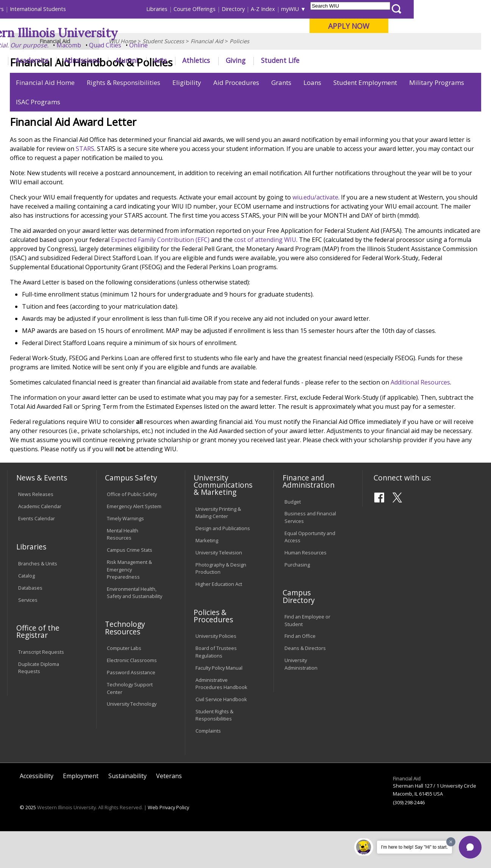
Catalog (27, 612)
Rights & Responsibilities (124, 119)
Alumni (204, 60)
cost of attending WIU (265, 276)
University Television (219, 589)
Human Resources (306, 589)
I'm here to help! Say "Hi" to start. (414, 847)
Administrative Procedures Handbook (221, 720)
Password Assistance (131, 709)
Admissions (159, 60)
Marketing (207, 577)
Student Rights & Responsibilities (214, 751)
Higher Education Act (219, 621)
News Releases (36, 531)
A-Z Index (340, 9)
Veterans (169, 812)
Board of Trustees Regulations (216, 688)
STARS (85, 185)
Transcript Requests (41, 689)
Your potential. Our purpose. (85, 45)
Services (28, 636)
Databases (30, 624)
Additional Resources (420, 419)
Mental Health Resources (123, 571)
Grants (281, 119)
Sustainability (127, 812)
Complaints (208, 768)
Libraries (234, 9)
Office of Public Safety (132, 531)
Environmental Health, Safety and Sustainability (134, 629)
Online (216, 45)
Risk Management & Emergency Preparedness (129, 606)
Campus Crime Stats (130, 587)
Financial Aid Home (45, 119)
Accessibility (37, 812)
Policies (239, 78)
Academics (109, 60)
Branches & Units (38, 600)
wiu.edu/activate (315, 234)
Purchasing (297, 601)
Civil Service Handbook (221, 736)
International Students (115, 9)
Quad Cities (182, 45)
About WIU (60, 60)
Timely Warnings (125, 555)
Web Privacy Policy (168, 844)
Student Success (163, 78)
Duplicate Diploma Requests (39, 704)
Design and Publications (223, 565)
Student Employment (365, 119)
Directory (310, 9)
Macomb (146, 45)
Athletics (273, 60)
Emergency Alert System (134, 543)
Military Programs (437, 119)
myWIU (367, 9)
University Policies (216, 673)
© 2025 (28, 844)
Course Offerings (272, 9)
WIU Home (122, 78)
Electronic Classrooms (132, 697)
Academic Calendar (40, 543)
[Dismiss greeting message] (451, 842)
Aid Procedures (236, 119)
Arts (237, 60)
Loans (312, 119)
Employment (81, 812)
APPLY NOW (426, 26)
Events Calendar (37, 555)
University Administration (301, 701)
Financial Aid (207, 78)
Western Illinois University (119, 33)
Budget (293, 538)
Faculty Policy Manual (219, 704)
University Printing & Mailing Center (218, 549)
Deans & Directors (305, 685)
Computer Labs (124, 685)
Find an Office (300, 673)
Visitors (72, 9)
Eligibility (187, 119)
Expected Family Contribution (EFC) (160, 276)
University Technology (132, 741)
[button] (470, 847)
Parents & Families (33, 9)
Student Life (357, 60)
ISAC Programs (38, 139)
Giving (313, 60)
